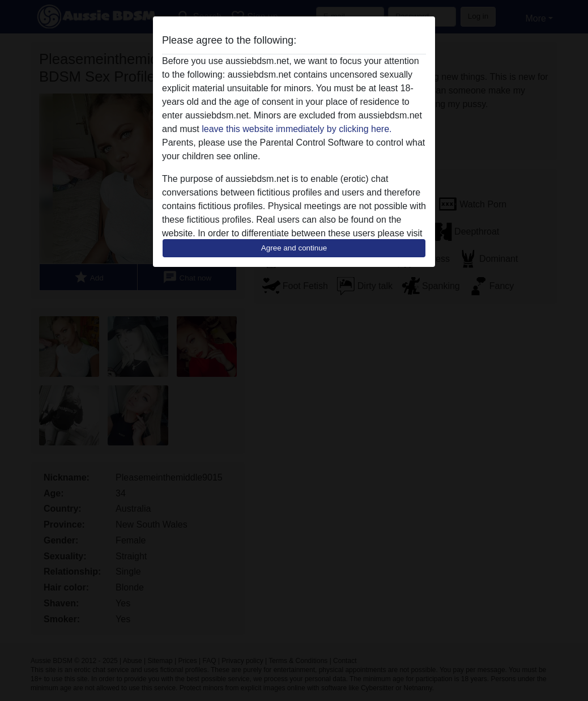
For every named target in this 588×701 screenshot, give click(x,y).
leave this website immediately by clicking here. (297, 129)
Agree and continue (294, 248)
